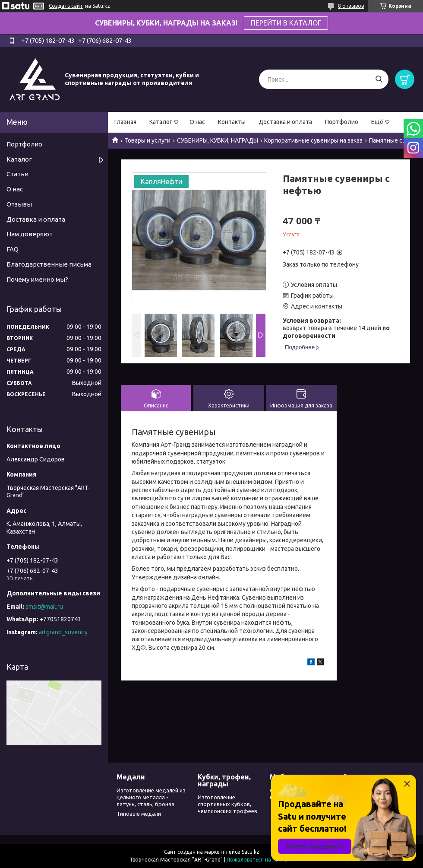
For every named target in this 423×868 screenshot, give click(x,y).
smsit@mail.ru (44, 607)
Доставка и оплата (285, 122)
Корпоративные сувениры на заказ (313, 140)
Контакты (232, 122)
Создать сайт (66, 6)
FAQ (13, 249)
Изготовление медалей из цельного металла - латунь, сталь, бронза (151, 797)
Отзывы (19, 204)
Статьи (17, 174)
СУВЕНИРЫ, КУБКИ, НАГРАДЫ (218, 140)
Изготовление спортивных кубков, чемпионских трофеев (227, 804)
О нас (197, 122)
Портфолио (342, 122)
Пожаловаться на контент (260, 860)
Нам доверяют (30, 234)
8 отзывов (351, 6)
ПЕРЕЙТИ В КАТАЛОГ (286, 23)
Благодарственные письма (49, 264)
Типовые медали (139, 814)
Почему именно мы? (37, 279)
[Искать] (379, 79)
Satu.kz (251, 852)
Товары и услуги (147, 140)
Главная (125, 122)
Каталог (161, 122)
